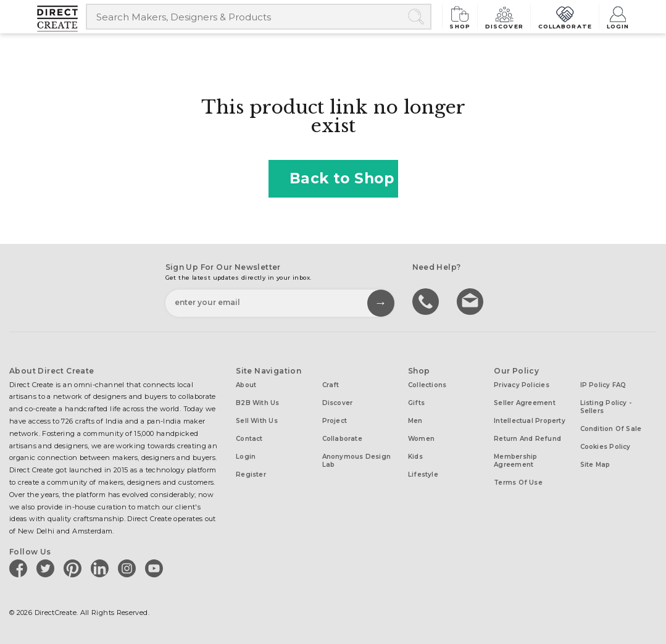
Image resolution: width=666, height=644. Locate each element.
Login (618, 16)
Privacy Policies (522, 385)
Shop (460, 16)
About (246, 385)
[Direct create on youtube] (156, 568)
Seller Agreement (525, 403)
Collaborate (564, 16)
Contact (249, 439)
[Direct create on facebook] (20, 568)
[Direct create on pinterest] (75, 568)
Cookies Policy (606, 447)
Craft (331, 385)
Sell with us (257, 421)
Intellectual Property (530, 421)
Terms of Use (518, 483)
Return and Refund (527, 439)
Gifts (416, 403)
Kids (415, 457)
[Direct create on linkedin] (102, 568)
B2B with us (257, 403)
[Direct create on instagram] (129, 568)
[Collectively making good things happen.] (62, 19)
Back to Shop (333, 178)
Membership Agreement (515, 461)
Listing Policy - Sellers (606, 407)
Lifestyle (423, 475)
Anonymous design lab (357, 461)
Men (415, 421)
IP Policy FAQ (603, 385)
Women (421, 439)
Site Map (595, 465)
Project (335, 421)
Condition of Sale (611, 429)
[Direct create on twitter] (48, 568)
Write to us (472, 301)
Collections (427, 385)
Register (251, 475)
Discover (504, 16)
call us (427, 301)
